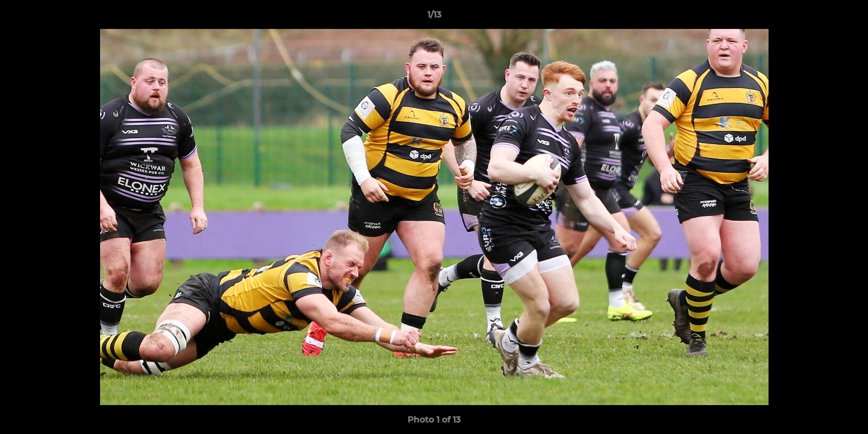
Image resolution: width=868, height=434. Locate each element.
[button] (846, 17)
